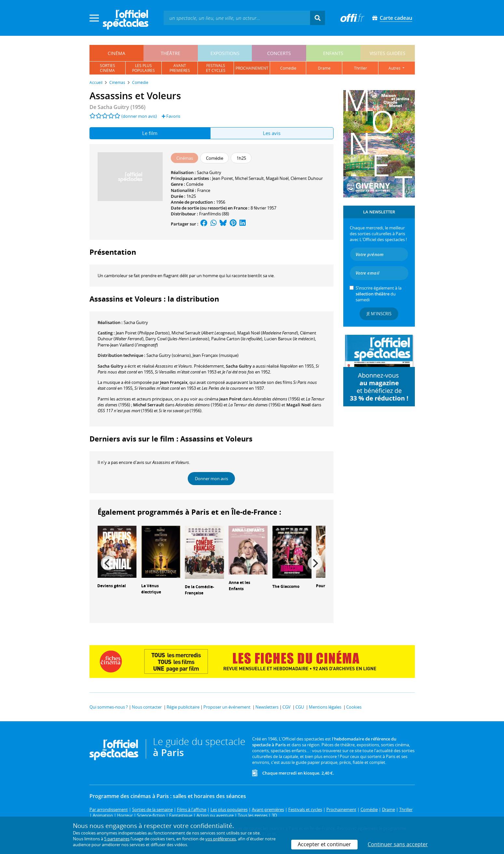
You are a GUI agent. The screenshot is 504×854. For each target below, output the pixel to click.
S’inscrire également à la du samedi (379, 294)
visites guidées (388, 53)
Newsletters (267, 707)
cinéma (116, 53)
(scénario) (169, 355)
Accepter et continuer (324, 844)
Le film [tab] (150, 133)
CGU (300, 707)
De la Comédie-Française (199, 590)
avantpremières (180, 68)
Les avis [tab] (272, 133)
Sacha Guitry (209, 172)
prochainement (252, 68)
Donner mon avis (211, 479)
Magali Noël (277, 178)
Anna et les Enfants (239, 586)
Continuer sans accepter (398, 844)
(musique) (216, 355)
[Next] (315, 563)
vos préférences (221, 839)
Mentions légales (325, 707)
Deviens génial (112, 586)
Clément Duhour (307, 178)
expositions (225, 53)
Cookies (354, 707)
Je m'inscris (379, 314)
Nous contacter (147, 707)
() (143, 333)
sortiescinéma (108, 68)
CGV (286, 707)
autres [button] (395, 68)
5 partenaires (117, 839)
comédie (288, 68)
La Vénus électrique (151, 589)
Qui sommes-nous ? (109, 707)
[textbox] (237, 18)
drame (324, 68)
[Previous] (108, 563)
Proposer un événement (227, 707)
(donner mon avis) (139, 116)
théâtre (170, 53)
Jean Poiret (223, 178)
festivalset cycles (216, 68)
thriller (361, 68)
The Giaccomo (286, 586)
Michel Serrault (249, 178)
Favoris (171, 116)
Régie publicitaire (183, 707)
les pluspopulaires (143, 68)
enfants (333, 53)
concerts (279, 53)
